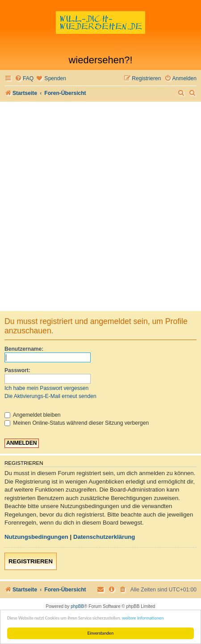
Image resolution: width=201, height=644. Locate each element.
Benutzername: (24, 349)
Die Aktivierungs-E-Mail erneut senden (50, 396)
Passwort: (17, 370)
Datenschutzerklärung (104, 537)
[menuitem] (24, 79)
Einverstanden (101, 633)
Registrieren (31, 561)
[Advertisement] (100, 206)
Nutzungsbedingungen (36, 537)
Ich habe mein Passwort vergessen (46, 388)
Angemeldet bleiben (33, 415)
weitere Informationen (143, 618)
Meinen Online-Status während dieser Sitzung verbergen (77, 423)
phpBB (77, 606)
